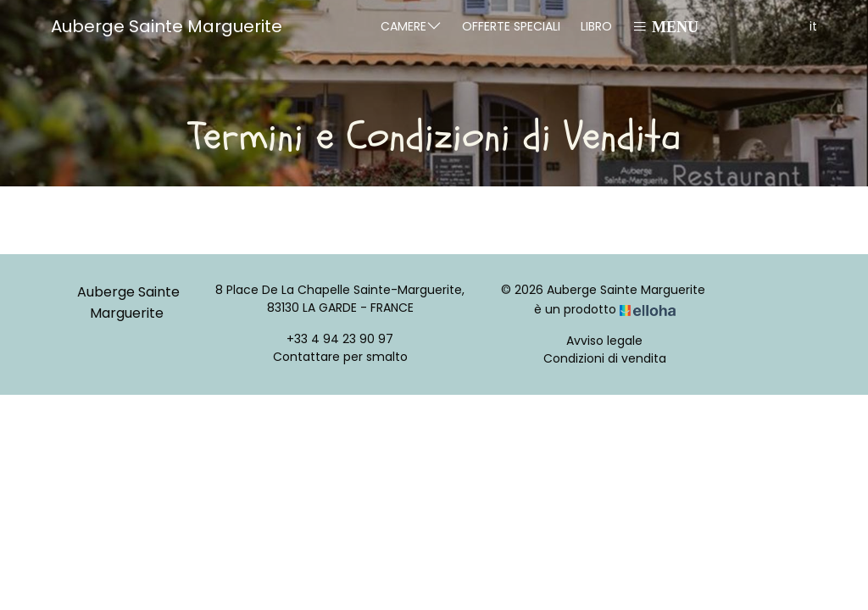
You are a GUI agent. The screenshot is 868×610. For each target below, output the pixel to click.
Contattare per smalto (340, 357)
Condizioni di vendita (605, 358)
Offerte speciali (511, 26)
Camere (411, 26)
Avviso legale (604, 341)
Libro (596, 26)
